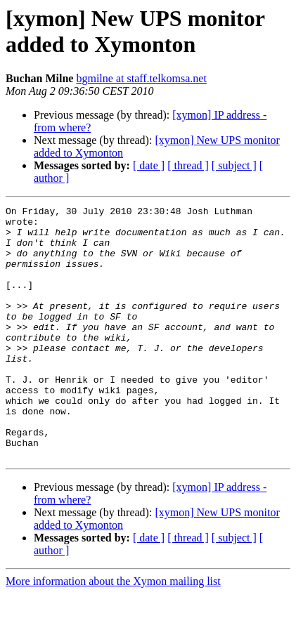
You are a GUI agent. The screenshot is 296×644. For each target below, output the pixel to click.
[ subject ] (234, 165)
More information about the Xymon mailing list (113, 632)
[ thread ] (188, 165)
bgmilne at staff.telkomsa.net (141, 78)
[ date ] (149, 165)
